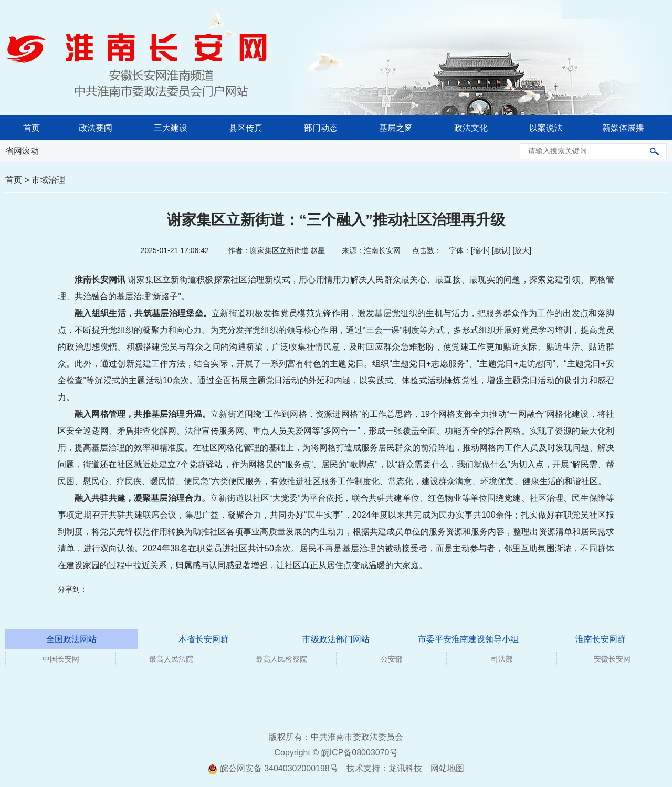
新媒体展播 (623, 128)
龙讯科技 (405, 768)
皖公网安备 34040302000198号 (273, 768)
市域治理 (48, 180)
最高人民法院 (171, 659)
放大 (522, 250)
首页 (31, 128)
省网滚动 (22, 151)
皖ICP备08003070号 (360, 753)
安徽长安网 (612, 659)
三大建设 (171, 128)
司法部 (502, 659)
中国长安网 (61, 659)
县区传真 (246, 128)
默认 (501, 250)
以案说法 (546, 128)
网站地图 (447, 768)
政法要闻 (96, 128)
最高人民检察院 (281, 659)
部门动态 (321, 128)
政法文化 (471, 128)
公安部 (392, 659)
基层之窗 (396, 128)
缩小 (480, 250)
